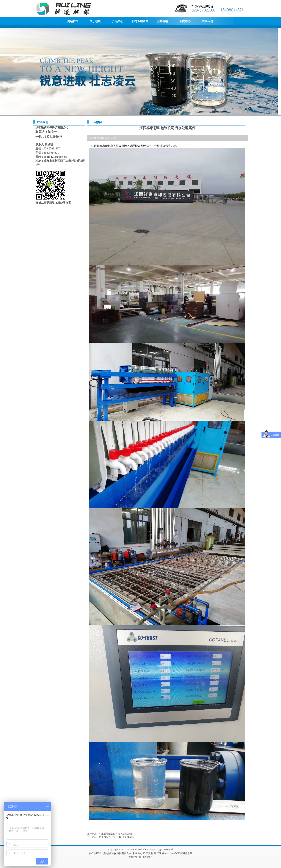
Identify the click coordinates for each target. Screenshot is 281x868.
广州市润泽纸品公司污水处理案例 (116, 837)
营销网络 (163, 21)
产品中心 (118, 21)
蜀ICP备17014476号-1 (140, 857)
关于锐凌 (95, 21)
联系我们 (207, 21)
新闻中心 (185, 21)
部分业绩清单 (140, 21)
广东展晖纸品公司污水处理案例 (115, 834)
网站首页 (73, 21)
